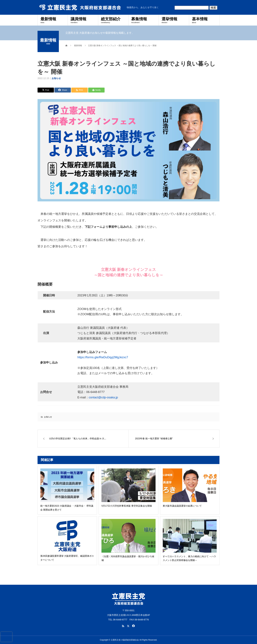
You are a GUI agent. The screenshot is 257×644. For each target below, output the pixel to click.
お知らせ (56, 78)
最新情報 (53, 20)
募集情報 (144, 20)
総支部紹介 (113, 20)
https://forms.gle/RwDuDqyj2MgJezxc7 (103, 357)
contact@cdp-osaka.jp (103, 397)
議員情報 (83, 20)
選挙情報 (174, 20)
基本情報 (204, 20)
